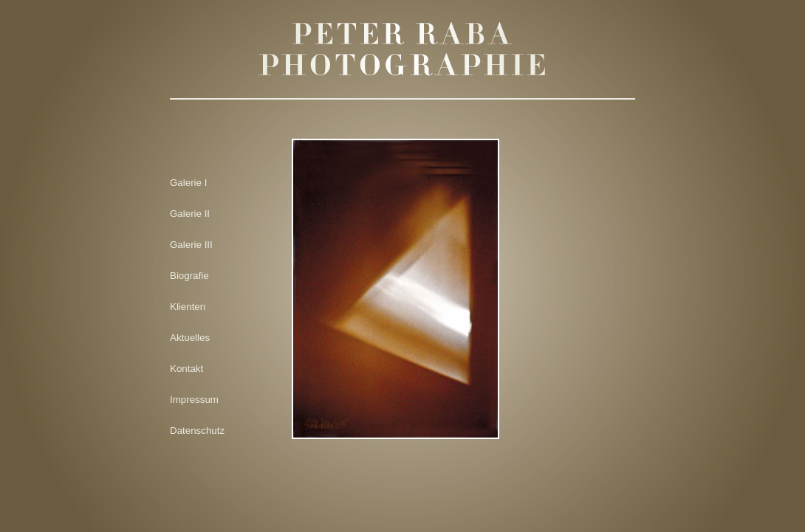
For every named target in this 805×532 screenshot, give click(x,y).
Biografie (189, 276)
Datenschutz (197, 431)
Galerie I (188, 183)
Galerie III (191, 245)
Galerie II (190, 214)
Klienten (188, 307)
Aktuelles (190, 338)
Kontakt (186, 369)
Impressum (194, 400)
